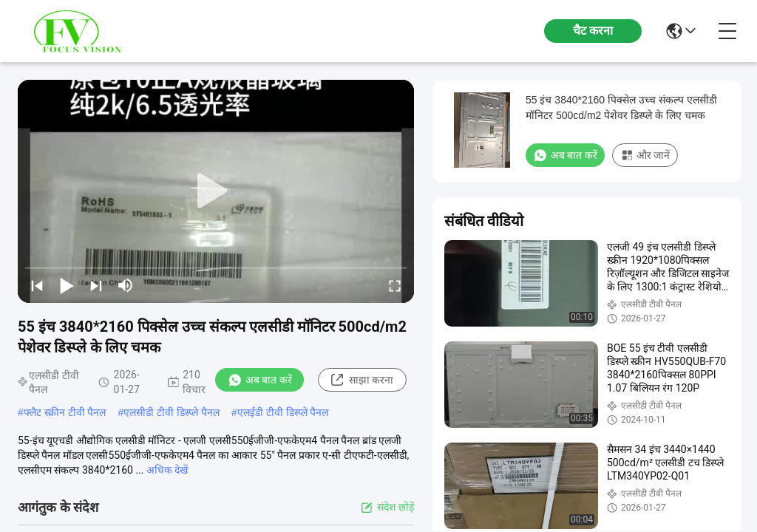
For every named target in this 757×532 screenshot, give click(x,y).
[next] (96, 285)
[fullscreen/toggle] (395, 285)
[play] (216, 191)
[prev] (37, 285)
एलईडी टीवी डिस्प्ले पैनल (283, 412)
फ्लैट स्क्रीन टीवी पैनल (65, 412)
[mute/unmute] (126, 285)
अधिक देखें (167, 470)
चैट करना (593, 31)
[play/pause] (67, 285)
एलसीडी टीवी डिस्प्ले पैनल (172, 412)
